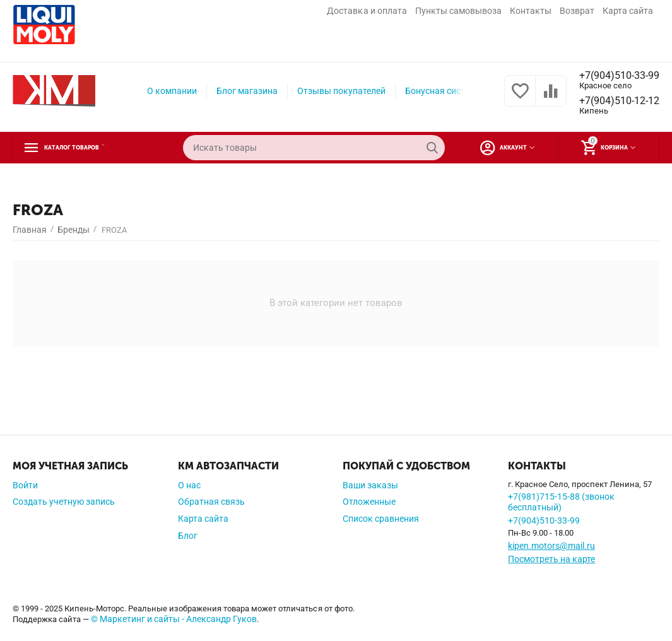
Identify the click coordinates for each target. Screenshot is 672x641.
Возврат (577, 11)
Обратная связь (211, 502)
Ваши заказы (370, 485)
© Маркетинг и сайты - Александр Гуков (174, 619)
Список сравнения (381, 519)
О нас (189, 485)
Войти (25, 485)
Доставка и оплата (367, 11)
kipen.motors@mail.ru (551, 546)
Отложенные (369, 502)
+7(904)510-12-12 (615, 101)
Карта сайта (628, 11)
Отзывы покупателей (336, 91)
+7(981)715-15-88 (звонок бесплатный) (561, 502)
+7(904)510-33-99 (615, 75)
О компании (167, 91)
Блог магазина (242, 91)
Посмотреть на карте (551, 559)
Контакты (531, 11)
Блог (188, 536)
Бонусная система (438, 91)
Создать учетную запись (64, 502)
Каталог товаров (90, 148)
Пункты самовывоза (458, 11)
